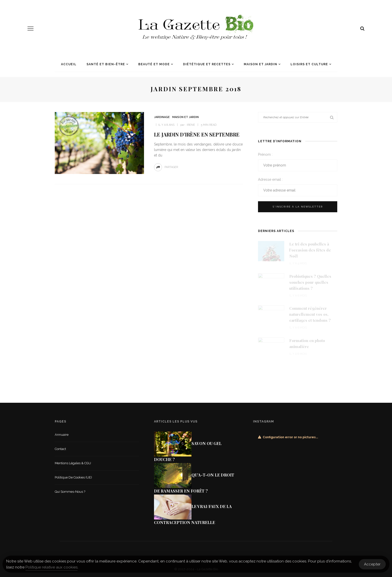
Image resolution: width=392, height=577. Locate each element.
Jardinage (162, 117)
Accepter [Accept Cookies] (372, 566)
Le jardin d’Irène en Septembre (197, 134)
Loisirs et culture (309, 64)
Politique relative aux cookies (51, 569)
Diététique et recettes (207, 64)
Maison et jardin (260, 64)
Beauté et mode (154, 64)
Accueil (69, 64)
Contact (60, 449)
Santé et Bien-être (106, 64)
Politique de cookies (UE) (73, 477)
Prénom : (265, 154)
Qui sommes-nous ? (70, 492)
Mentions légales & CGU (73, 463)
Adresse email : (270, 179)
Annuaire (62, 435)
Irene (191, 125)
